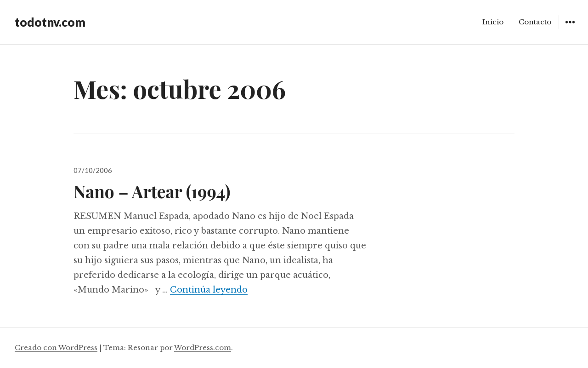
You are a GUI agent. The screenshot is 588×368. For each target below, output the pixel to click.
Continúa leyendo (209, 290)
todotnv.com (50, 22)
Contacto (535, 22)
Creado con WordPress (56, 348)
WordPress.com (203, 348)
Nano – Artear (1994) (152, 191)
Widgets (570, 29)
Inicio (493, 22)
